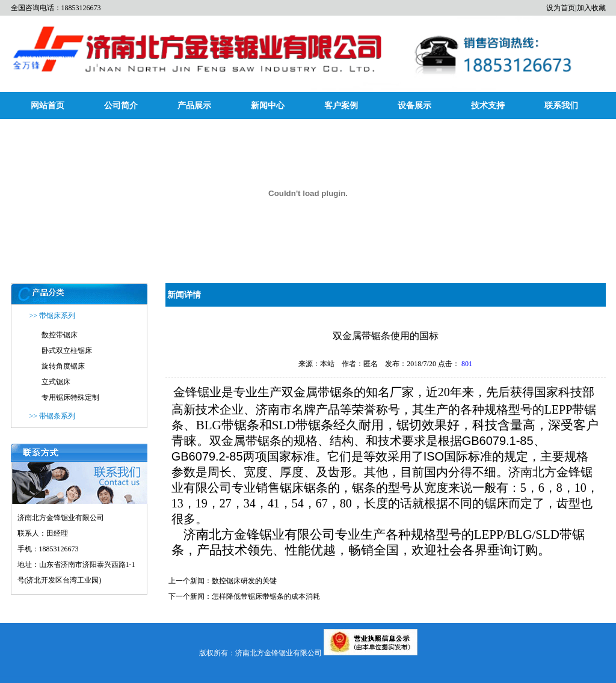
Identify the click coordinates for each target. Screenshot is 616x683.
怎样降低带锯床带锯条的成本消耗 (266, 596)
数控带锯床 (60, 335)
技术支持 (488, 106)
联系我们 (561, 106)
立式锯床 (56, 382)
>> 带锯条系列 (53, 416)
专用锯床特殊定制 (70, 397)
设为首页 (561, 8)
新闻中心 (268, 106)
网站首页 (48, 106)
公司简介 (121, 106)
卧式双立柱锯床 (67, 351)
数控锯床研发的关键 (244, 581)
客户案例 (341, 106)
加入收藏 (591, 8)
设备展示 (414, 106)
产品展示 (194, 106)
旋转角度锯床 (63, 366)
